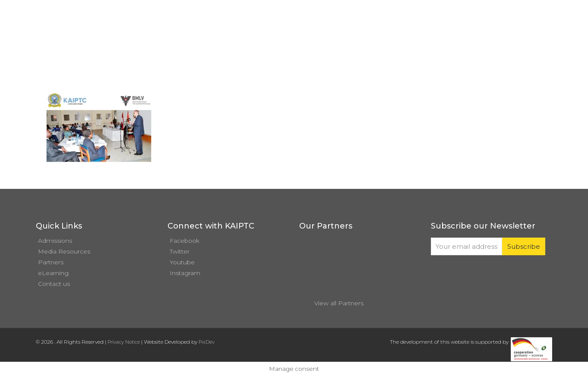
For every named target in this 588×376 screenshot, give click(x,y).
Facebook (185, 241)
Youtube (182, 262)
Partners (51, 262)
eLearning (53, 273)
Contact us (54, 284)
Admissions (55, 241)
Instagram (185, 273)
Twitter (180, 251)
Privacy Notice (124, 342)
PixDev (207, 342)
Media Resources (64, 251)
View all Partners (339, 303)
